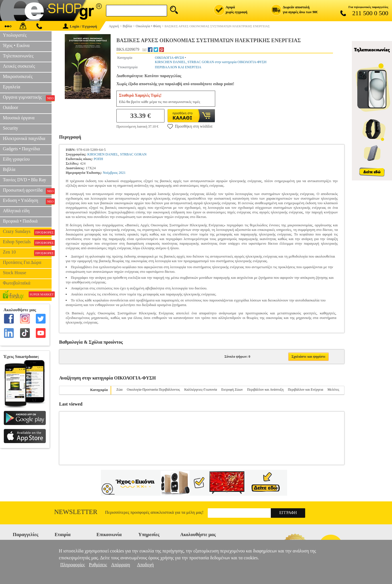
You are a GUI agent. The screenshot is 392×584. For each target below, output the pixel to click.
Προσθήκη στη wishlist (190, 126)
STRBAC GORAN (133, 154)
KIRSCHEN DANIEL (103, 154)
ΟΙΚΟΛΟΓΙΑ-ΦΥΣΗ (169, 58)
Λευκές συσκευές (19, 66)
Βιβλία (9, 169)
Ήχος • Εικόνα (16, 45)
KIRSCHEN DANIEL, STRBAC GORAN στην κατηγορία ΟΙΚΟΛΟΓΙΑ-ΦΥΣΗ (211, 62)
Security (10, 128)
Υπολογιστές (15, 35)
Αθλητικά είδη (16, 211)
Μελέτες (333, 390)
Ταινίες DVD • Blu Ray (24, 180)
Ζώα (119, 390)
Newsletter (76, 512)
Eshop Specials (27, 242)
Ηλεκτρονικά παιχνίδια (24, 138)
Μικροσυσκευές (18, 76)
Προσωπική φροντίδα (27, 191)
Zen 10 (27, 253)
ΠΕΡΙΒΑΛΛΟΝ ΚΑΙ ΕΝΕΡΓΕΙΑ (178, 67)
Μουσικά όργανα (19, 118)
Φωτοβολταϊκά (17, 283)
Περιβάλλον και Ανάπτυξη (265, 390)
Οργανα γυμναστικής (27, 98)
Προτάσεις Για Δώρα (22, 262)
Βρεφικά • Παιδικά (20, 221)
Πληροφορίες (72, 565)
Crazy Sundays (27, 232)
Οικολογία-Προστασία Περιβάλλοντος (153, 390)
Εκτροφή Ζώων (232, 390)
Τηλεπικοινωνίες (18, 56)
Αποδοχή (145, 565)
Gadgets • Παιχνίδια (21, 149)
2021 (122, 173)
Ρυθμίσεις (98, 565)
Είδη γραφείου (16, 159)
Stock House (14, 273)
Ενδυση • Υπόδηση (27, 201)
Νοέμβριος (110, 173)
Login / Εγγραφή (80, 26)
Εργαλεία (11, 87)
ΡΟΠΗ (98, 159)
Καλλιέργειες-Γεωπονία (201, 390)
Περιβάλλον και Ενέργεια (305, 390)
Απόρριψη (121, 565)
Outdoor (10, 107)
